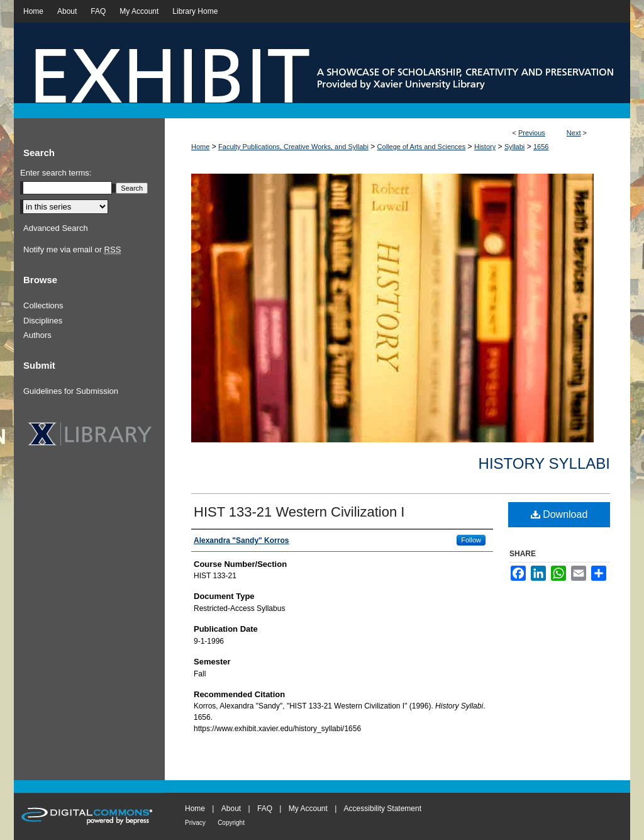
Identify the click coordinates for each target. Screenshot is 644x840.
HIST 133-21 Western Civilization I (299, 512)
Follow (471, 540)
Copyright (231, 823)
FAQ (265, 809)
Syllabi (514, 147)
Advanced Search (56, 228)
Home (200, 147)
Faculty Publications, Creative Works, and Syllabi (293, 147)
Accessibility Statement (383, 809)
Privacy (195, 823)
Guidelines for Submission (71, 391)
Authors (37, 335)
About (231, 809)
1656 (541, 147)
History (485, 147)
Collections (43, 305)
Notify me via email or (72, 250)
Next (574, 133)
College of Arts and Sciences (422, 147)
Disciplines (43, 321)
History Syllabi (544, 463)
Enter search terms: (56, 173)
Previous (532, 133)
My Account (308, 809)
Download (559, 514)
